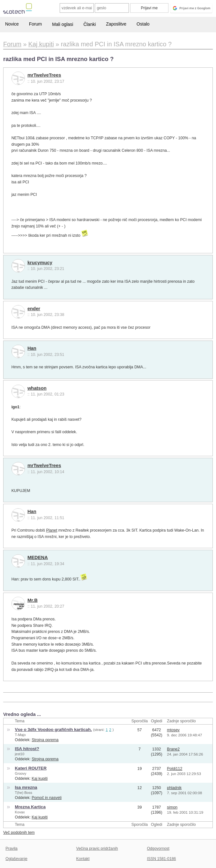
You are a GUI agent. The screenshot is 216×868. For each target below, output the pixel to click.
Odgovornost (158, 849)
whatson (37, 388)
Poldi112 (175, 769)
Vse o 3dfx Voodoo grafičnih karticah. (53, 730)
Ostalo (143, 24)
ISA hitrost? (27, 749)
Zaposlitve (116, 24)
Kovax (20, 812)
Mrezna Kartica (30, 807)
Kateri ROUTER (31, 768)
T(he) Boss (24, 793)
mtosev (173, 730)
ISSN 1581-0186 (161, 859)
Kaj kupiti (40, 779)
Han (32, 348)
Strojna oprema (45, 740)
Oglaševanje (16, 859)
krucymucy (40, 263)
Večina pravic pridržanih (97, 849)
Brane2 (173, 749)
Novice (12, 24)
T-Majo (20, 735)
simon (172, 807)
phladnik (174, 788)
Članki (89, 24)
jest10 (20, 754)
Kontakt (83, 859)
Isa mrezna (26, 787)
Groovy (21, 773)
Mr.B (33, 600)
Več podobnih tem (19, 833)
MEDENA (38, 557)
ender (34, 309)
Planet (52, 530)
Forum (35, 24)
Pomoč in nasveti (47, 798)
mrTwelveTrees (44, 75)
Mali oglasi (63, 24)
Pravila (11, 849)
